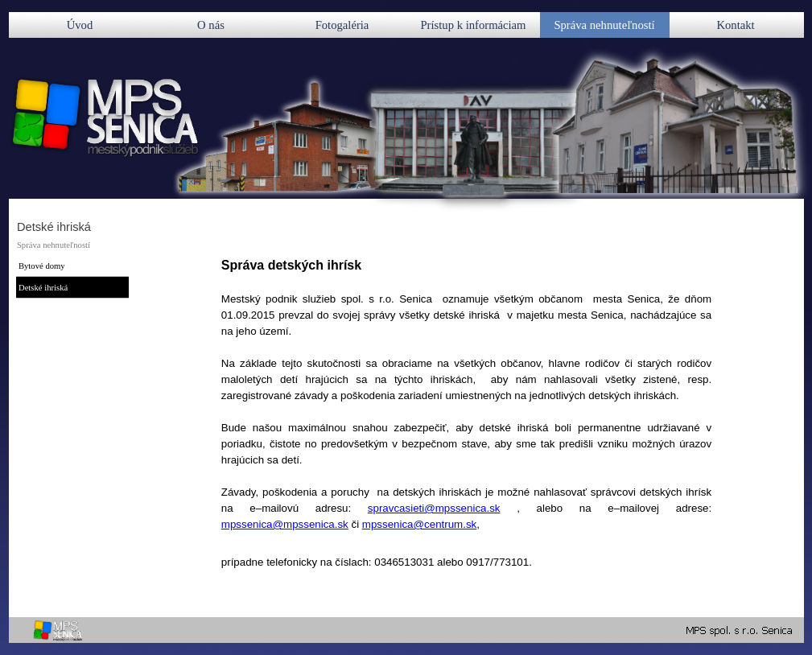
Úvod (80, 25)
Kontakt (735, 25)
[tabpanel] (466, 431)
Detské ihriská (43, 288)
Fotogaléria (342, 25)
